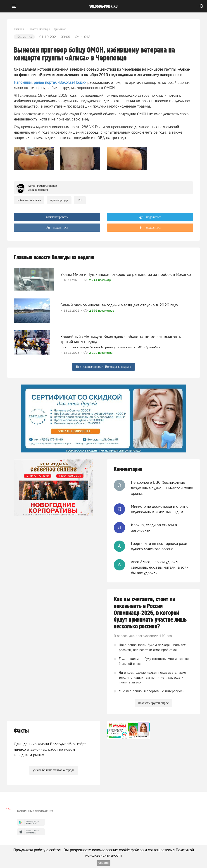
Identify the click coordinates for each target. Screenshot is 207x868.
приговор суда (59, 200)
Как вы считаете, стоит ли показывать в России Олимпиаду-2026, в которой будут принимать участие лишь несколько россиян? (150, 613)
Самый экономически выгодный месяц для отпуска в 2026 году (119, 305)
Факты (21, 731)
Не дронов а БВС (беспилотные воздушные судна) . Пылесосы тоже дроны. (162, 488)
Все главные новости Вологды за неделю (103, 367)
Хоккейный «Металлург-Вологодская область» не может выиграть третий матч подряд (121, 339)
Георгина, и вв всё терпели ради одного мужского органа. (159, 546)
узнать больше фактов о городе (54, 770)
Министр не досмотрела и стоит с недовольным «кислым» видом (160, 509)
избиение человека (29, 200)
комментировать (57, 217)
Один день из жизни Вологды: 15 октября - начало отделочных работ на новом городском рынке (51, 749)
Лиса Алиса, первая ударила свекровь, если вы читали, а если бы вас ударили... (160, 567)
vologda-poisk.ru (103, 7)
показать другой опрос (153, 703)
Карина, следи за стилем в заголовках (154, 528)
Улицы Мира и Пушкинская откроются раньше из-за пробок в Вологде (126, 274)
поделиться (150, 217)
